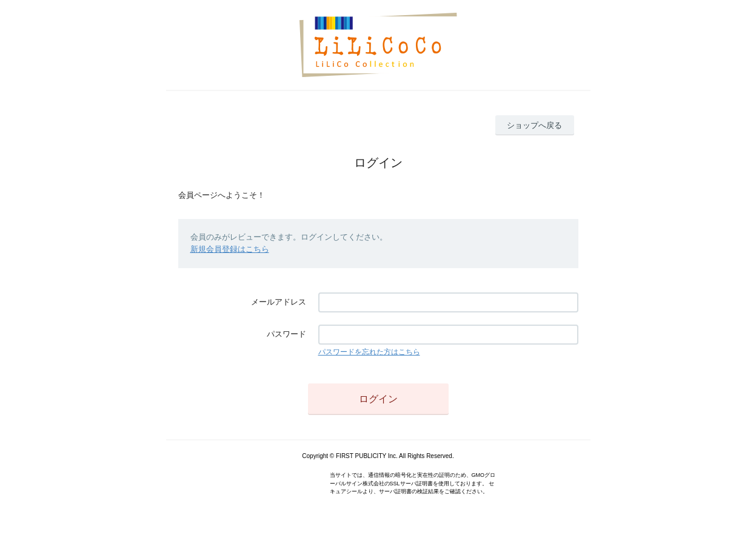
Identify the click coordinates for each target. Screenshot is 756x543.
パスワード (286, 334)
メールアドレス (279, 302)
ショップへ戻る (534, 125)
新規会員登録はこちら (230, 249)
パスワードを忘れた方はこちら (369, 352)
